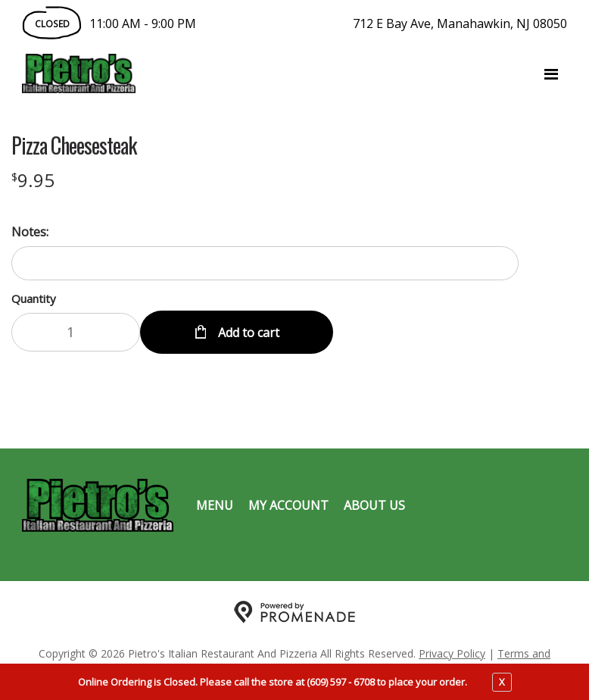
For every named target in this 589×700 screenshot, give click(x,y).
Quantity (34, 298)
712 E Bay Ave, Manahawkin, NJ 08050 (460, 23)
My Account (288, 505)
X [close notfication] (502, 682)
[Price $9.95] (33, 180)
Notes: (30, 232)
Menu (215, 505)
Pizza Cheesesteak (74, 145)
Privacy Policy (452, 653)
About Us (374, 505)
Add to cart (247, 332)
